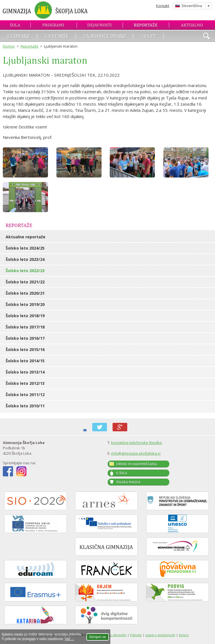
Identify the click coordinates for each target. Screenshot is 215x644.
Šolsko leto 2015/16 (25, 349)
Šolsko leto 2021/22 (25, 282)
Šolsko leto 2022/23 (25, 271)
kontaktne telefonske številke (137, 443)
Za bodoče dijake (105, 36)
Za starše (57, 36)
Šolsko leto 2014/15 (25, 361)
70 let (149, 36)
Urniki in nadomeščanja (137, 464)
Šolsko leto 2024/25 (25, 248)
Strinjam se (98, 637)
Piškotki (136, 635)
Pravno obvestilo (114, 635)
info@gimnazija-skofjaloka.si (136, 453)
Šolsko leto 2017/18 (25, 327)
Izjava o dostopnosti (160, 635)
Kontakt (163, 6)
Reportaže (146, 25)
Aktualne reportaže (26, 237)
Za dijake (18, 36)
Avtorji (184, 635)
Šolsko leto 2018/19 (25, 316)
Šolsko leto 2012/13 (25, 383)
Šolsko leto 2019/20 (25, 304)
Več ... (69, 639)
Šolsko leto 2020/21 (25, 293)
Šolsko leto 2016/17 (25, 338)
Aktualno (192, 25)
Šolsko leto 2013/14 (25, 372)
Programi (53, 25)
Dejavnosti (99, 25)
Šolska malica (128, 482)
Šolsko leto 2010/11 (25, 406)
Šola (15, 25)
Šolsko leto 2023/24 (25, 259)
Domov (9, 46)
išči (207, 37)
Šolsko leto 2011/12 (25, 395)
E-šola (122, 473)
